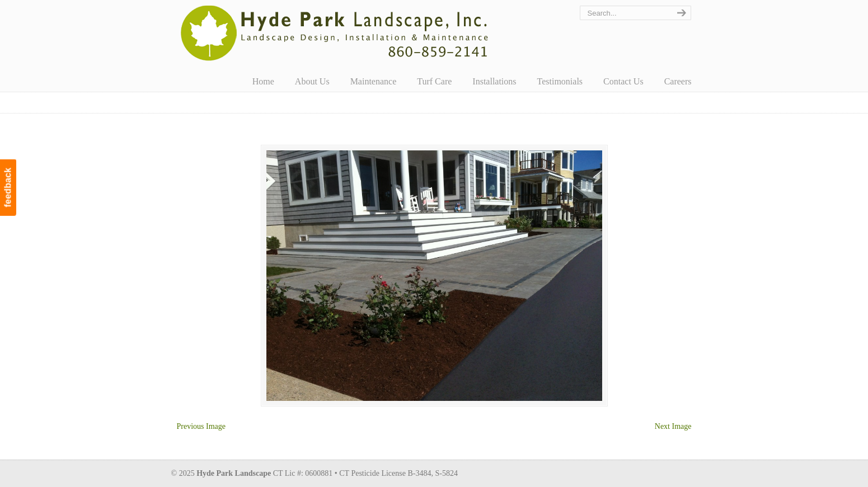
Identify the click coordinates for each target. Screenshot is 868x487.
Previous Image (201, 426)
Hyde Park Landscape (335, 33)
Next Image (673, 426)
